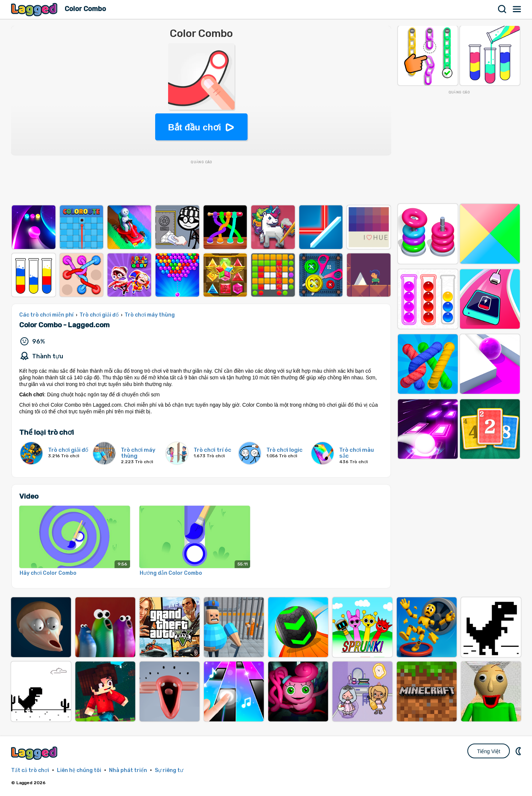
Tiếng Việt (489, 751)
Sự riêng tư (169, 770)
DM (519, 751)
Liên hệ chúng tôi (79, 770)
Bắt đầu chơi (195, 127)
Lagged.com (35, 753)
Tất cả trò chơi (30, 770)
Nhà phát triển (128, 770)
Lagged (35, 9)
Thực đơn (517, 9)
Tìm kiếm (502, 9)
